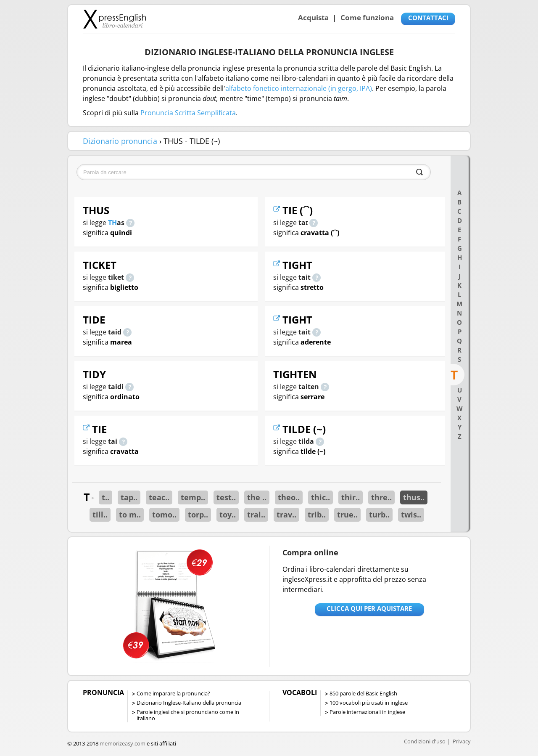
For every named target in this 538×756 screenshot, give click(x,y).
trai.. (256, 515)
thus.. (414, 497)
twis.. (411, 515)
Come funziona (367, 17)
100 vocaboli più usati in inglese (369, 703)
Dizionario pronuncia (120, 141)
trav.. (286, 515)
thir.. (351, 497)
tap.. (129, 497)
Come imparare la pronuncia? (173, 693)
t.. (105, 497)
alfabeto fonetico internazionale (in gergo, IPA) (299, 88)
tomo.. (164, 515)
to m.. (130, 515)
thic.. (320, 497)
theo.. (289, 497)
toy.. (228, 515)
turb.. (379, 515)
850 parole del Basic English (363, 693)
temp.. (193, 497)
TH (112, 223)
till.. (100, 515)
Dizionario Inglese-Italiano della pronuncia (189, 703)
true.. (347, 515)
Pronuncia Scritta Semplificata (188, 113)
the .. (257, 497)
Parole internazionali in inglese (367, 712)
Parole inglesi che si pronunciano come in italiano (188, 715)
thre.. (381, 497)
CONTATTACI (428, 18)
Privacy (462, 741)
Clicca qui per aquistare (369, 608)
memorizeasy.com (123, 743)
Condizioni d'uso (425, 741)
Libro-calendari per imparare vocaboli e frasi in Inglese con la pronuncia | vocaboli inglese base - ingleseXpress (115, 19)
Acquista (313, 17)
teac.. (159, 497)
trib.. (317, 515)
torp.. (198, 515)
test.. (226, 497)
